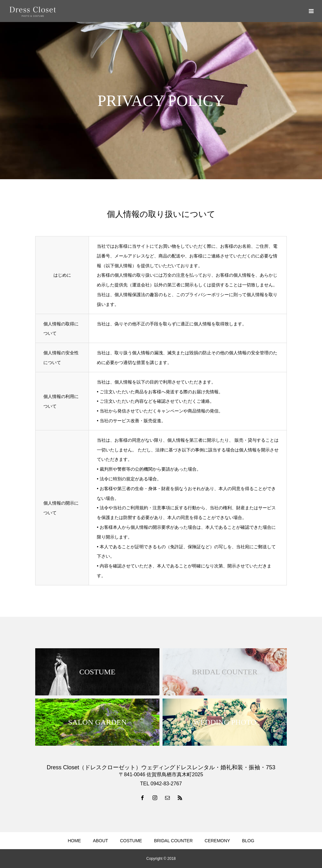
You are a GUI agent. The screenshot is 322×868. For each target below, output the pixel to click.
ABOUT (100, 841)
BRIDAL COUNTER (173, 841)
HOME (74, 841)
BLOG (248, 841)
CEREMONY (217, 841)
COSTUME (131, 841)
